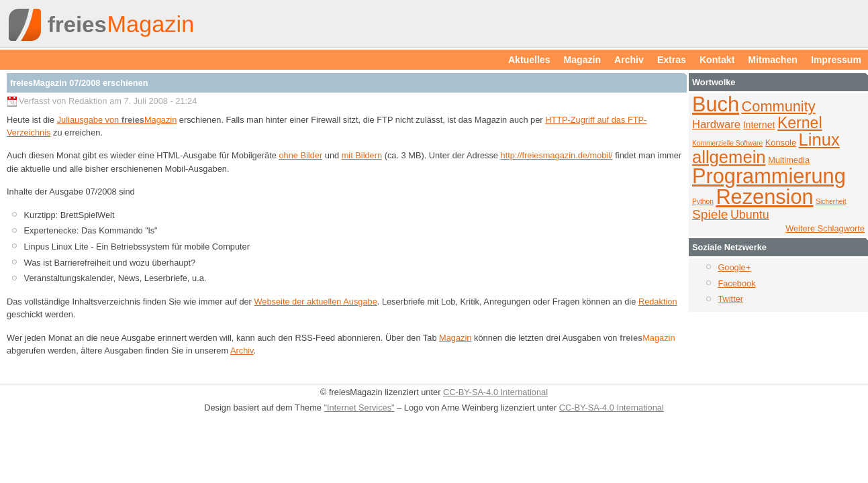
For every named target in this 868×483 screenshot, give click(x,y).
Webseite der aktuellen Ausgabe (315, 302)
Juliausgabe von (117, 120)
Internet (759, 125)
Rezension (764, 197)
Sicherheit (831, 202)
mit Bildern (362, 155)
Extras (672, 60)
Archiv (629, 60)
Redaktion (658, 302)
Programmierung (769, 176)
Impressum (836, 60)
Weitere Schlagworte (825, 228)
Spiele (710, 214)
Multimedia (789, 160)
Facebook (736, 283)
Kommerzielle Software (727, 143)
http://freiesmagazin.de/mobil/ (557, 155)
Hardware (716, 124)
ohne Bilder (300, 155)
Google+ (734, 267)
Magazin (583, 60)
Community (779, 106)
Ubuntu (750, 215)
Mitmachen (773, 60)
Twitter (730, 299)
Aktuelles (529, 60)
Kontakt (717, 60)
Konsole (781, 143)
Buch (716, 104)
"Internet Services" (359, 408)
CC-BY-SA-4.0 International (495, 392)
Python (703, 202)
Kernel (800, 123)
